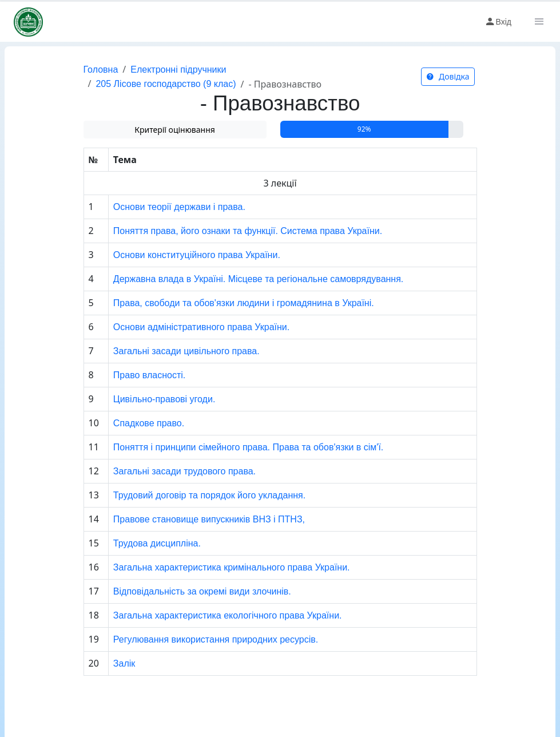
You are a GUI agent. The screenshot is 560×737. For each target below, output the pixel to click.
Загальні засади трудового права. (184, 471)
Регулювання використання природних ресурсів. (216, 639)
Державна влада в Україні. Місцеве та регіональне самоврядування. (258, 279)
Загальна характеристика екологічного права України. (228, 615)
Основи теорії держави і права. (179, 207)
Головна (101, 70)
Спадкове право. (149, 423)
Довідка (448, 76)
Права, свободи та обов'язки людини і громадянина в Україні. (244, 303)
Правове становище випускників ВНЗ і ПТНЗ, (209, 519)
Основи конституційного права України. (197, 255)
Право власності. (149, 375)
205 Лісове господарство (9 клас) (166, 84)
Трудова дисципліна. (157, 543)
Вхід (498, 22)
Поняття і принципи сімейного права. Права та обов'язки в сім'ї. (248, 447)
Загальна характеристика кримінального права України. (232, 567)
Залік (124, 663)
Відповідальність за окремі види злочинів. (202, 591)
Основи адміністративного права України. (201, 327)
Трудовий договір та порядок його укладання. (209, 495)
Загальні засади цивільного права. (186, 351)
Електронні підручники (178, 70)
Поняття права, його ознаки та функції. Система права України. (248, 231)
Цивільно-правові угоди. (164, 399)
